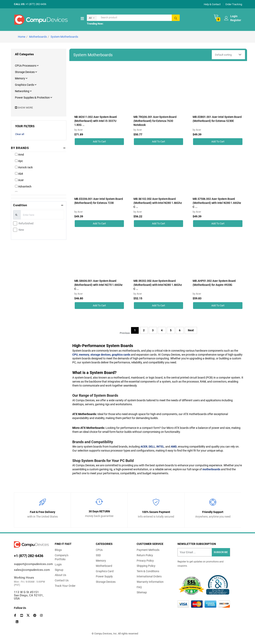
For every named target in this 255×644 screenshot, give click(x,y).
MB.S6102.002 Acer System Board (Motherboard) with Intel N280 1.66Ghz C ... (158, 203)
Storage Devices (25, 72)
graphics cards (121, 355)
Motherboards (38, 37)
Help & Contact (212, 4)
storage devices (101, 355)
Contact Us (62, 580)
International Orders (149, 576)
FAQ (139, 587)
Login (58, 564)
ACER (144, 447)
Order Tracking (234, 4)
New (21, 230)
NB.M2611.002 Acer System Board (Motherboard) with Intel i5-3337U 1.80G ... (96, 121)
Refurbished (26, 223)
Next (191, 330)
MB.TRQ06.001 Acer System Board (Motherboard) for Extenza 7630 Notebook (155, 121)
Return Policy (145, 555)
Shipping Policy (146, 566)
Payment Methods (148, 550)
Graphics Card (105, 571)
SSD (98, 555)
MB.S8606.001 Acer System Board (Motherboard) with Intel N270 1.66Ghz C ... (99, 285)
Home (22, 37)
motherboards (211, 469)
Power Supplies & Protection (33, 98)
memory (84, 355)
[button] (38, 66)
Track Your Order (65, 586)
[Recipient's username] (204, 552)
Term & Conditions (148, 571)
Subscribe (221, 552)
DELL (152, 447)
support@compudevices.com (31, 564)
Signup (59, 570)
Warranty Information (150, 582)
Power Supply (104, 576)
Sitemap (142, 592)
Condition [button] (20, 205)
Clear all (20, 134)
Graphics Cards (25, 85)
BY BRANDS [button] (20, 148)
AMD (174, 447)
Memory (20, 78)
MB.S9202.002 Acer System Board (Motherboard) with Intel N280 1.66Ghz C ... (158, 285)
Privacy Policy (145, 561)
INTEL (160, 447)
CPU (75, 355)
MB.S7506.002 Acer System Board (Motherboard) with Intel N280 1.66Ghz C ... (217, 203)
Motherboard (104, 566)
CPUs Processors (26, 66)
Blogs (58, 550)
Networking (22, 91)
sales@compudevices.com (31, 570)
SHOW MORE (24, 108)
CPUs (99, 550)
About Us (60, 575)
